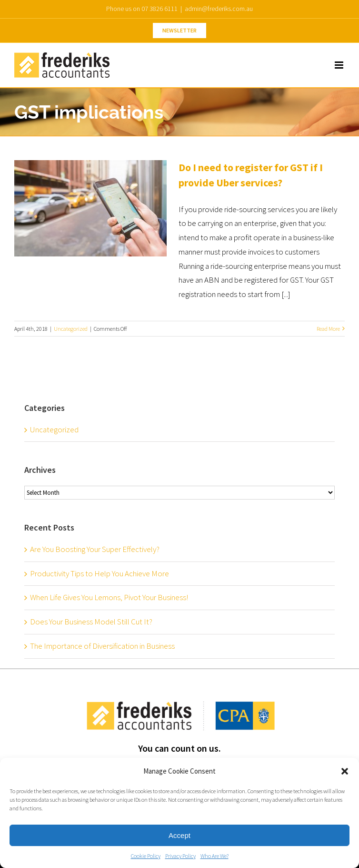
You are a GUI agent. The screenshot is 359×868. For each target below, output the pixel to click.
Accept (179, 835)
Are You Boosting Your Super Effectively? (95, 549)
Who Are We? (214, 856)
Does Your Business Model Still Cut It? (91, 622)
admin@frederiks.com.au (219, 9)
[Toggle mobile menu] (340, 65)
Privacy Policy (180, 856)
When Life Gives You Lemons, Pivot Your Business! (109, 597)
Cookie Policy (146, 856)
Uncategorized (71, 329)
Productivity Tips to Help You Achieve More (100, 573)
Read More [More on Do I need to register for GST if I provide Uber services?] (328, 329)
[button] (345, 771)
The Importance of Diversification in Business (102, 646)
